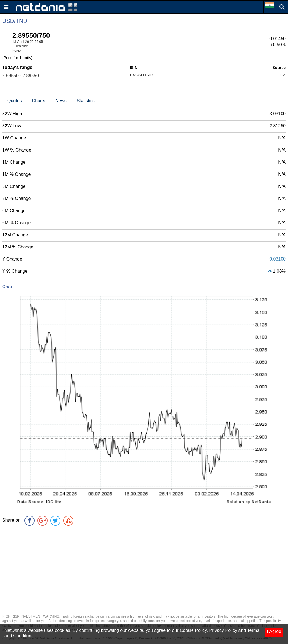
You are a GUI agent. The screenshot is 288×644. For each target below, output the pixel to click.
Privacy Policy (223, 630)
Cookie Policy (193, 630)
